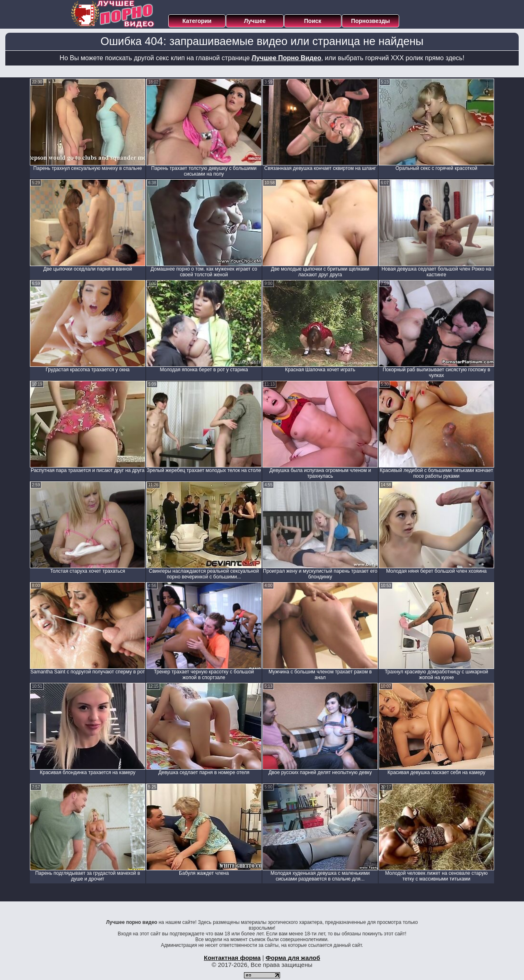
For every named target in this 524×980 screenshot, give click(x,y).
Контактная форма (232, 958)
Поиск (313, 21)
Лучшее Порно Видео (287, 58)
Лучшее (255, 21)
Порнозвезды (371, 21)
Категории (197, 21)
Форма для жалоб (293, 958)
